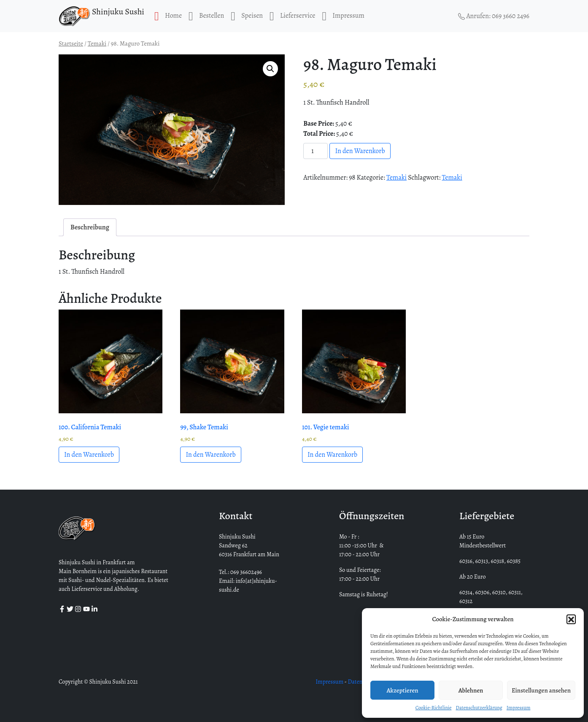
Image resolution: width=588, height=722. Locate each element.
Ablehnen (471, 690)
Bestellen (206, 16)
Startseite (71, 43)
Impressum (519, 708)
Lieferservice (292, 16)
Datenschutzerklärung (479, 708)
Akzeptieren (402, 690)
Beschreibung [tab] (90, 227)
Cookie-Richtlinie (434, 708)
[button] (571, 619)
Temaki (97, 43)
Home (168, 16)
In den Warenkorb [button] (89, 455)
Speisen (247, 16)
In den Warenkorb (360, 151)
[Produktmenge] (316, 151)
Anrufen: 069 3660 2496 (494, 16)
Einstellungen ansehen (541, 690)
